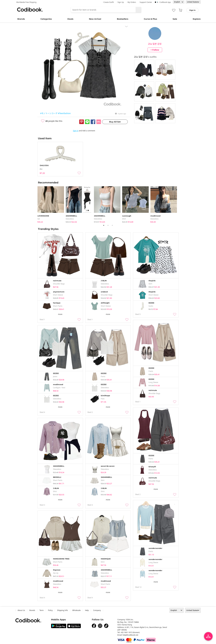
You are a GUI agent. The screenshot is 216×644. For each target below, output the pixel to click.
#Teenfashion (64, 113)
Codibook (30, 10)
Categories (46, 19)
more (60, 314)
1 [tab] (104, 225)
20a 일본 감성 (155, 44)
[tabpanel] (52, 204)
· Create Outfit (108, 2)
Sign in (76, 131)
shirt (124, 219)
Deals (70, 19)
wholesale (76, 610)
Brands (21, 19)
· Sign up (120, 2)
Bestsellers (123, 19)
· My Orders (131, 2)
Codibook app (165, 2)
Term (42, 610)
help (87, 610)
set (39, 219)
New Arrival (95, 19)
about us (21, 610)
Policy (50, 610)
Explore (197, 19)
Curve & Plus (150, 19)
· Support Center (145, 2)
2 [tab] (108, 225)
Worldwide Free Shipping (26, 2)
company (97, 610)
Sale (175, 19)
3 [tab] (112, 225)
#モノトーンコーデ (49, 113)
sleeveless (70, 219)
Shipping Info (62, 610)
